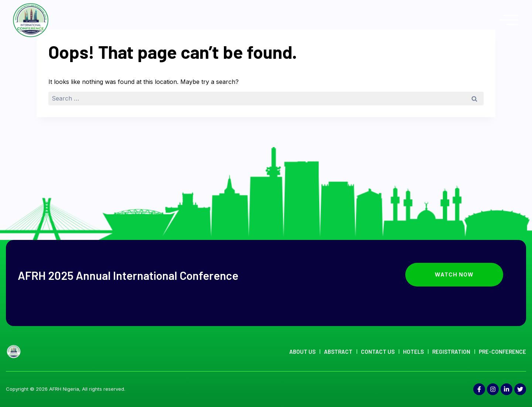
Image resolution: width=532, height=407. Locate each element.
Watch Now (469, 275)
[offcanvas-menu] (509, 20)
